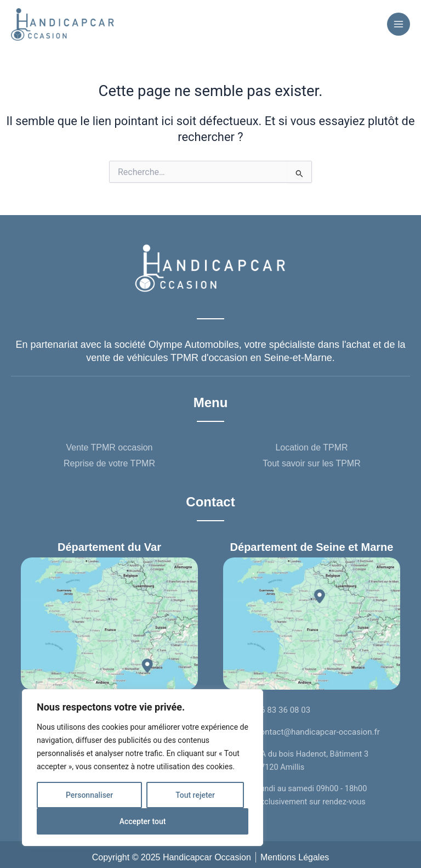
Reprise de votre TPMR (109, 461)
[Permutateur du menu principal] (399, 23)
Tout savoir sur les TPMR (311, 461)
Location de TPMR (311, 445)
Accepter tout (143, 821)
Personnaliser (89, 795)
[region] (143, 768)
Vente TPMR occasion (109, 445)
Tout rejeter (195, 795)
